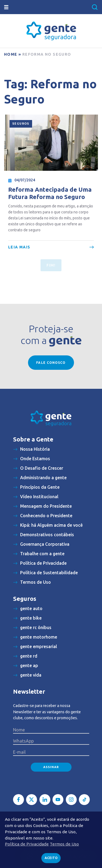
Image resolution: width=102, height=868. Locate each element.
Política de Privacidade (27, 844)
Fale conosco (51, 363)
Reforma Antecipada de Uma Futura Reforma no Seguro (50, 193)
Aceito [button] (51, 858)
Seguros (21, 124)
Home (11, 54)
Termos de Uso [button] (64, 844)
